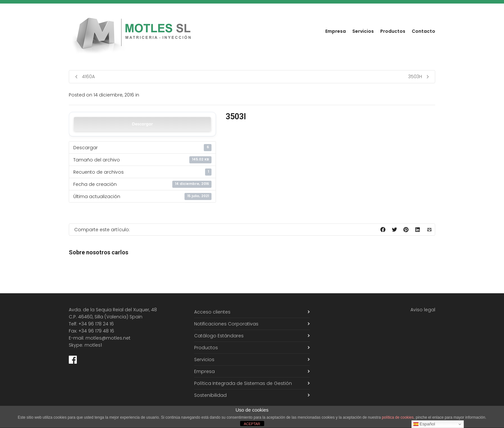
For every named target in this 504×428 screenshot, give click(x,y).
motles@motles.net (108, 338)
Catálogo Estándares (219, 336)
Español (424, 424)
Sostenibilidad (210, 395)
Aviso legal (423, 310)
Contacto (423, 31)
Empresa (336, 31)
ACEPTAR (252, 424)
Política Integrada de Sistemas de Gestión (243, 383)
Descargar (142, 124)
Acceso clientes (212, 312)
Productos (393, 31)
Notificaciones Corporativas (226, 324)
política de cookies (398, 417)
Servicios (363, 31)
